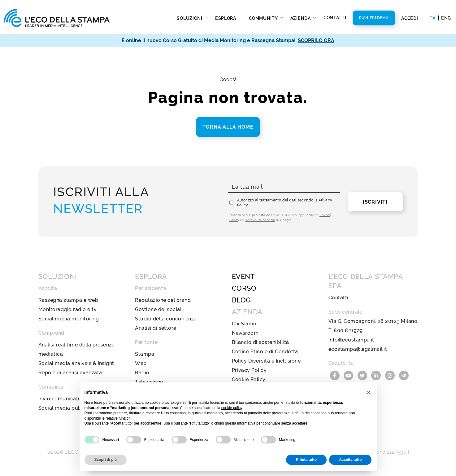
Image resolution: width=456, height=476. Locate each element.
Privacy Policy (249, 370)
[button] (369, 392)
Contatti (335, 18)
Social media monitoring (69, 319)
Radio (142, 373)
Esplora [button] (226, 18)
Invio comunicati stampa (69, 399)
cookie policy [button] (232, 408)
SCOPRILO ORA (316, 40)
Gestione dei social (158, 309)
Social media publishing (68, 408)
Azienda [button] (301, 18)
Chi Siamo (244, 324)
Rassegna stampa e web (68, 300)
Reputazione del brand (163, 300)
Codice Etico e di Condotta (265, 352)
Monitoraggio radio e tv (67, 309)
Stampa (145, 354)
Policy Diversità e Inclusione (266, 361)
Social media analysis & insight (76, 363)
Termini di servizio (260, 220)
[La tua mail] (284, 187)
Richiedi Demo (374, 18)
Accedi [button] (410, 18)
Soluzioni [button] (190, 18)
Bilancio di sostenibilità (261, 342)
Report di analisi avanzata (70, 373)
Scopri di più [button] (106, 460)
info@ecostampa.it (351, 340)
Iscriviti (375, 202)
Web (141, 363)
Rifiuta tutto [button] (306, 460)
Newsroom (245, 333)
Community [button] (264, 18)
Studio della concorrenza (166, 319)
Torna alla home (228, 127)
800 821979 (348, 331)
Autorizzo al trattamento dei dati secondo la (285, 203)
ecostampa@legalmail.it (358, 349)
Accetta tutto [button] (350, 460)
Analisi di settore (156, 328)
